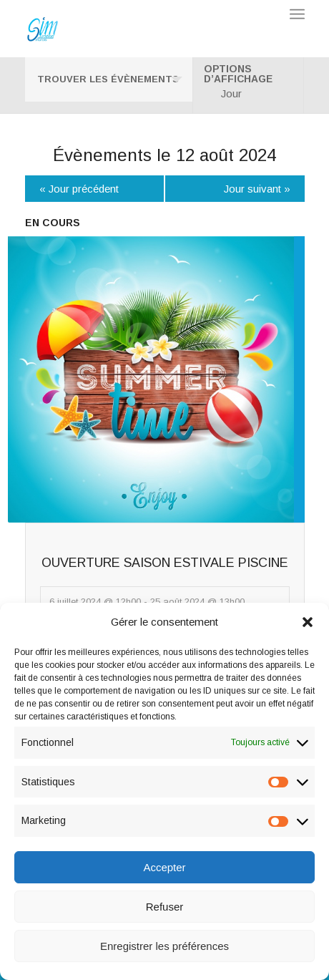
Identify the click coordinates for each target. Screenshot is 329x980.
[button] (308, 622)
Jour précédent (79, 189)
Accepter (164, 867)
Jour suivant (257, 189)
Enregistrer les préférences (164, 946)
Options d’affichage (238, 74)
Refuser (165, 907)
